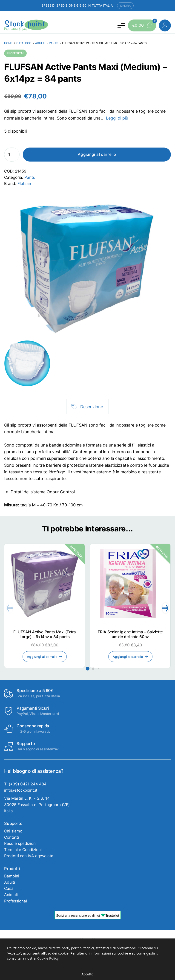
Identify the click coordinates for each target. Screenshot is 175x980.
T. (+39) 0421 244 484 (25, 784)
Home (8, 43)
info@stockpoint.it (21, 790)
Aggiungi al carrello (97, 154)
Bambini (12, 876)
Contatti (11, 837)
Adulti (40, 43)
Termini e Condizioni (23, 850)
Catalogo (24, 43)
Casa (9, 888)
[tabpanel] (87, 465)
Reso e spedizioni (20, 843)
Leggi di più (117, 118)
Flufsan (24, 184)
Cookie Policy (48, 958)
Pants (54, 43)
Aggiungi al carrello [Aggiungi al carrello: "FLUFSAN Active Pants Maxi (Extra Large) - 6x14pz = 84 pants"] (42, 657)
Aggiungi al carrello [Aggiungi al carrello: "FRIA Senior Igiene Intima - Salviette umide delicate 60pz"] (128, 657)
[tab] (87, 407)
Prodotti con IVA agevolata (29, 856)
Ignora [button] (125, 6)
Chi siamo (13, 831)
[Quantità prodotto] (12, 155)
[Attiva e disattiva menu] (121, 25)
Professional (16, 901)
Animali (11, 895)
